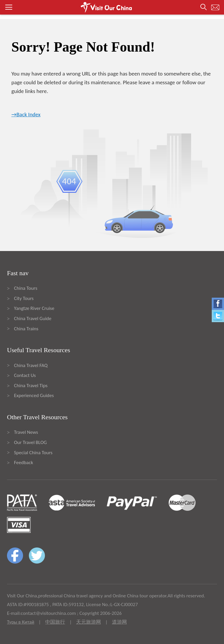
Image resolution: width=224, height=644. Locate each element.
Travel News (26, 432)
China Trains (26, 329)
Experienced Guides (34, 395)
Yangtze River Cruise (34, 308)
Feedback (23, 463)
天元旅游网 (89, 622)
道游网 (119, 622)
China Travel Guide (33, 319)
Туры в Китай (21, 622)
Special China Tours (33, 453)
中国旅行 (55, 622)
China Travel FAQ (31, 365)
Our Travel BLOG (30, 442)
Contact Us (25, 375)
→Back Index (26, 114)
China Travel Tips (31, 386)
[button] (112, 7)
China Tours (26, 288)
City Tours (24, 298)
